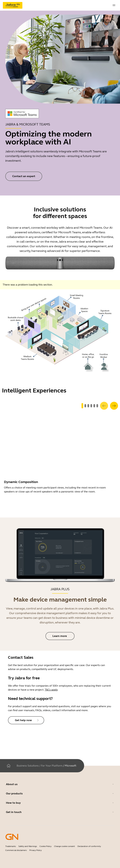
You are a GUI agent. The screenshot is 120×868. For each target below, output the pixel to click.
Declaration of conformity (89, 846)
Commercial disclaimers (16, 850)
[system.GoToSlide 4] (94, 406)
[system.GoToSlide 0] (82, 406)
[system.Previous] (104, 406)
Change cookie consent (64, 846)
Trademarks (11, 846)
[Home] (9, 766)
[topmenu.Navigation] (114, 5)
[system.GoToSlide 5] (97, 406)
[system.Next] (114, 406)
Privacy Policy (36, 850)
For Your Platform (52, 766)
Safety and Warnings (28, 846)
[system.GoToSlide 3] (91, 406)
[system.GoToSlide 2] (88, 406)
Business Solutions (28, 766)
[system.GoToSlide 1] (85, 406)
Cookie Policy (45, 846)
